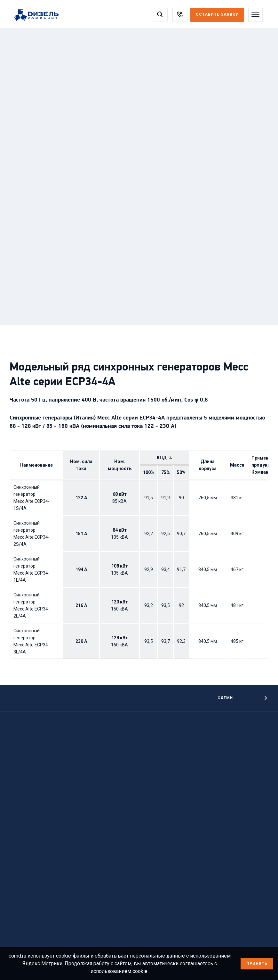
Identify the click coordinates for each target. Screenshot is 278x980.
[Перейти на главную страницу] (39, 16)
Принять (257, 964)
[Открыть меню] (255, 15)
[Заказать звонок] (180, 15)
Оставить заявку (217, 14)
